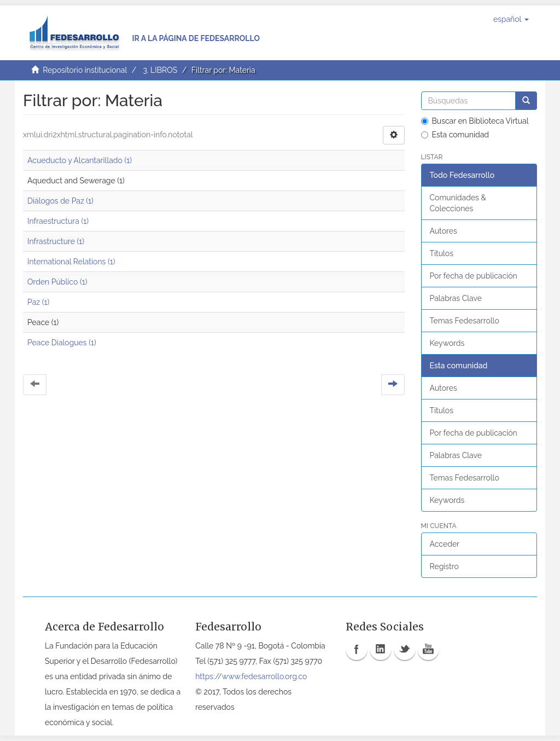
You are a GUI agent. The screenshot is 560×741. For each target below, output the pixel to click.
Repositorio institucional (85, 70)
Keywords (447, 343)
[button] (511, 19)
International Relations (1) (71, 262)
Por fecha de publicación (474, 276)
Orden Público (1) (57, 282)
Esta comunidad (455, 135)
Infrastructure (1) (56, 241)
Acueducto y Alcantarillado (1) (80, 160)
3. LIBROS (160, 70)
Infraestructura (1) (58, 221)
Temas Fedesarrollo (465, 321)
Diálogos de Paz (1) (60, 201)
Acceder (445, 544)
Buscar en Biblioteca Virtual (475, 121)
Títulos (442, 253)
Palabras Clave (456, 298)
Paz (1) (38, 302)
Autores (444, 231)
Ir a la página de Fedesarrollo (196, 38)
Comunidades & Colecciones (458, 203)
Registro (444, 566)
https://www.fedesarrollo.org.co (251, 676)
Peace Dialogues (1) (62, 343)
